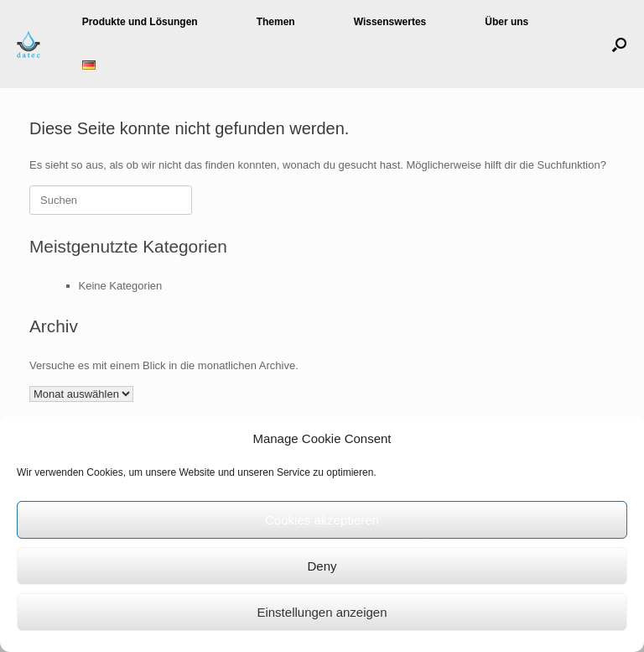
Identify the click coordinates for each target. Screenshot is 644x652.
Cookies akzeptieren (322, 520)
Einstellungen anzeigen (322, 612)
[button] (619, 44)
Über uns (506, 22)
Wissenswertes (390, 22)
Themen (276, 22)
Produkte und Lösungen (140, 22)
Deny (322, 566)
